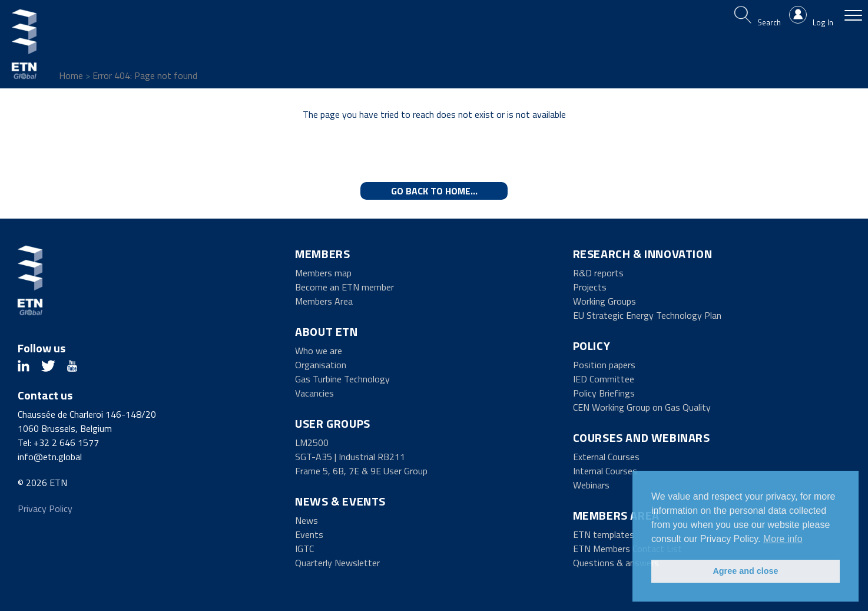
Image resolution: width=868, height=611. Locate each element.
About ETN (326, 331)
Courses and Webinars (642, 437)
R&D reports (598, 273)
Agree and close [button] (745, 571)
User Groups (333, 423)
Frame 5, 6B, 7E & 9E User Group (361, 471)
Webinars (591, 485)
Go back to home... (434, 191)
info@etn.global (50, 457)
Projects (590, 287)
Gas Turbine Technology (342, 379)
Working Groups (604, 301)
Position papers (604, 365)
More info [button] (783, 539)
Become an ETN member (344, 287)
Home (71, 75)
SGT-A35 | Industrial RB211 (350, 457)
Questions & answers (616, 563)
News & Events (340, 501)
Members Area (324, 301)
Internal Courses (605, 471)
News (307, 520)
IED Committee (604, 379)
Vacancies (314, 393)
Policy (592, 346)
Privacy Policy (45, 508)
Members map (323, 273)
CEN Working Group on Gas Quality (642, 407)
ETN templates (604, 534)
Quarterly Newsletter (337, 563)
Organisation (321, 365)
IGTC (304, 549)
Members (322, 254)
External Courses (606, 457)
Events (309, 534)
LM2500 (312, 442)
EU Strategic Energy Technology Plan (647, 315)
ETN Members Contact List (627, 549)
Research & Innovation (643, 254)
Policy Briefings (604, 393)
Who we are (319, 351)
